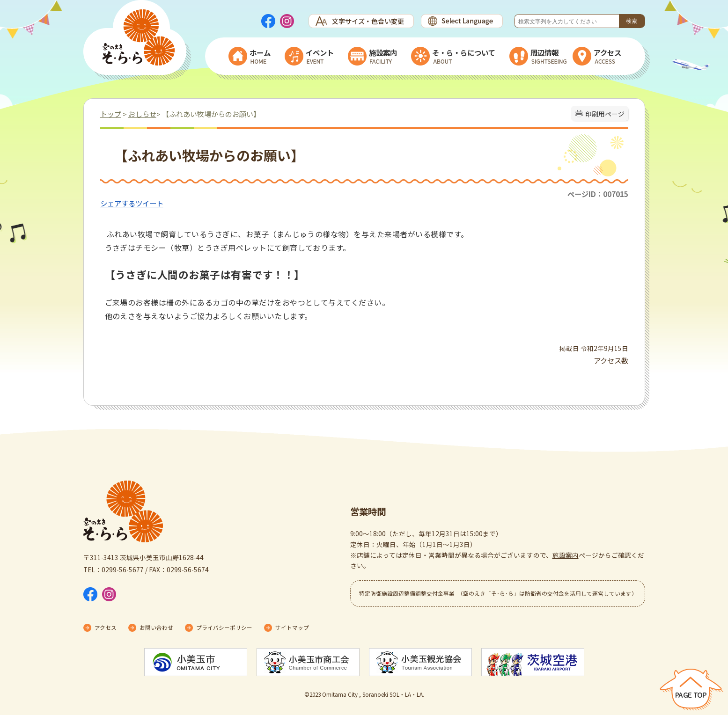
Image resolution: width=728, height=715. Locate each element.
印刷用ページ (605, 114)
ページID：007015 (598, 194)
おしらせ (142, 114)
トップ (111, 114)
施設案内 (566, 555)
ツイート (149, 203)
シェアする (118, 203)
